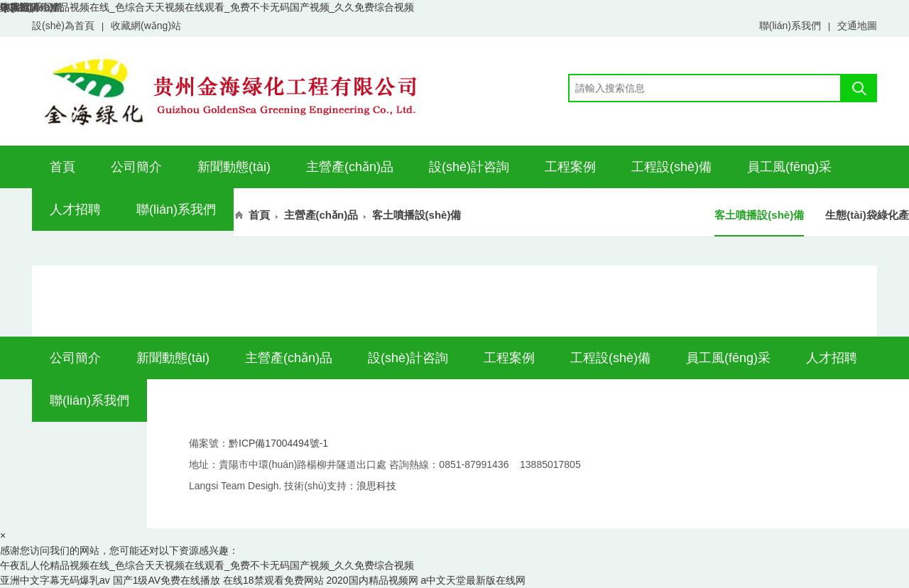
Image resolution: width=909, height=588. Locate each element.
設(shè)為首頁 (63, 26)
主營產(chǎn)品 (350, 167)
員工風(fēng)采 (789, 167)
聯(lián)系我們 (790, 26)
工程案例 (570, 167)
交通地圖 (857, 26)
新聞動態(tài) (234, 167)
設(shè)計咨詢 (469, 167)
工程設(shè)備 (671, 167)
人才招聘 (75, 209)
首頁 (62, 167)
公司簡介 (136, 167)
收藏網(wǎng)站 (146, 26)
